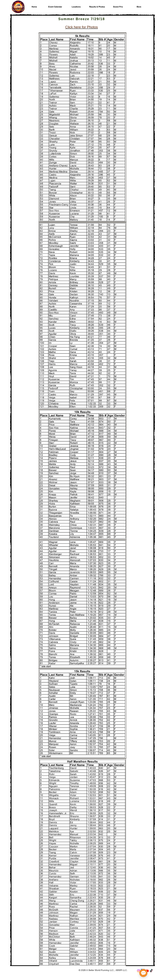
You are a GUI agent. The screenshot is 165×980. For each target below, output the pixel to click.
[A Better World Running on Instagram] (139, 971)
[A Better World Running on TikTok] (151, 971)
